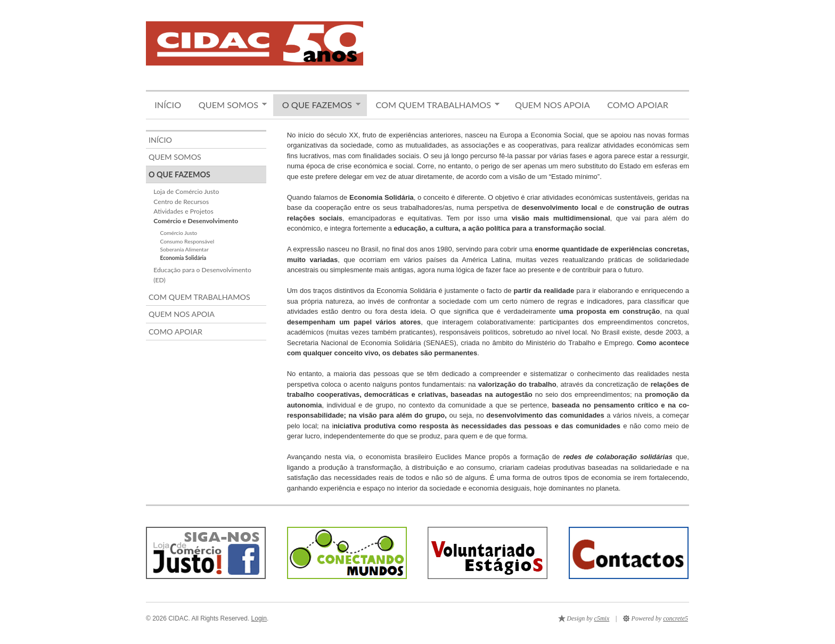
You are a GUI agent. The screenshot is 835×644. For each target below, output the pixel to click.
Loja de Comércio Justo (186, 191)
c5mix (602, 618)
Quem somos (228, 105)
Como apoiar (638, 105)
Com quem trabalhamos (433, 105)
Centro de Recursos (181, 202)
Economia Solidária (183, 258)
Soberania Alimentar (184, 249)
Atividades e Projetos (183, 211)
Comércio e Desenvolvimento (196, 221)
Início (168, 105)
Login (259, 618)
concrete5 (676, 618)
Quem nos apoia (552, 105)
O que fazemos (317, 105)
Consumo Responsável (187, 241)
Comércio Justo (178, 233)
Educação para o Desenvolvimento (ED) (202, 275)
